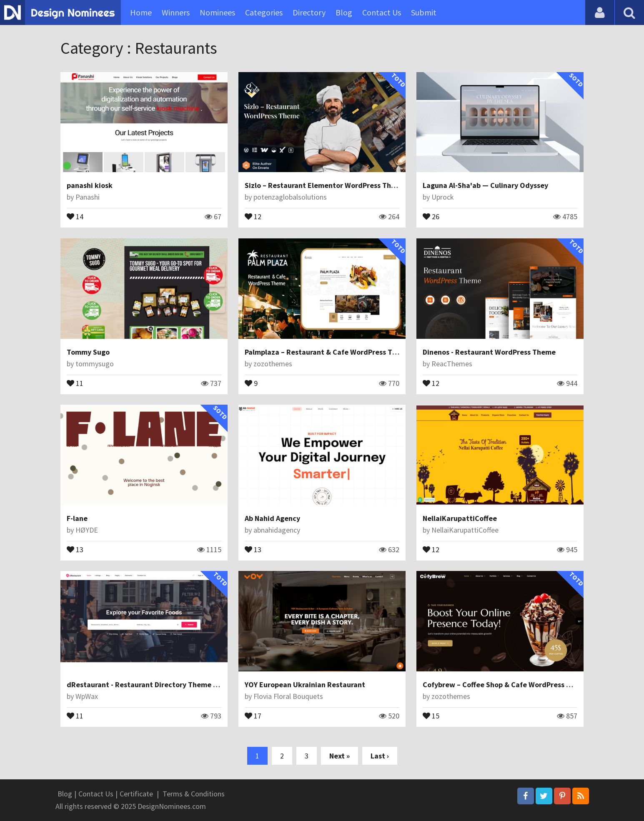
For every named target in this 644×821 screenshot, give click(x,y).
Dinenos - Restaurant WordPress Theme (489, 352)
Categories (264, 12)
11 (75, 383)
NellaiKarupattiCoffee (460, 518)
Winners (176, 12)
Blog (344, 12)
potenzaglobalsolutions (290, 197)
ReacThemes (452, 364)
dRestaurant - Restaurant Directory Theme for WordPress (164, 685)
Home (141, 12)
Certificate (136, 794)
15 (431, 715)
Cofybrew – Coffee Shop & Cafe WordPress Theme (506, 685)
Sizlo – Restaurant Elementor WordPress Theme (325, 185)
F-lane (77, 518)
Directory (309, 12)
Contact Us (382, 12)
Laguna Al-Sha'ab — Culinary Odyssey (485, 185)
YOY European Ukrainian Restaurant (305, 685)
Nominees (217, 12)
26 (431, 216)
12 (253, 216)
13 (75, 549)
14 (75, 216)
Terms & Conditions (194, 794)
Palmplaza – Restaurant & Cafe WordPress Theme (328, 352)
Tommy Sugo (88, 352)
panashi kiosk (90, 185)
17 (253, 715)
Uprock (443, 197)
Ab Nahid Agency (272, 518)
